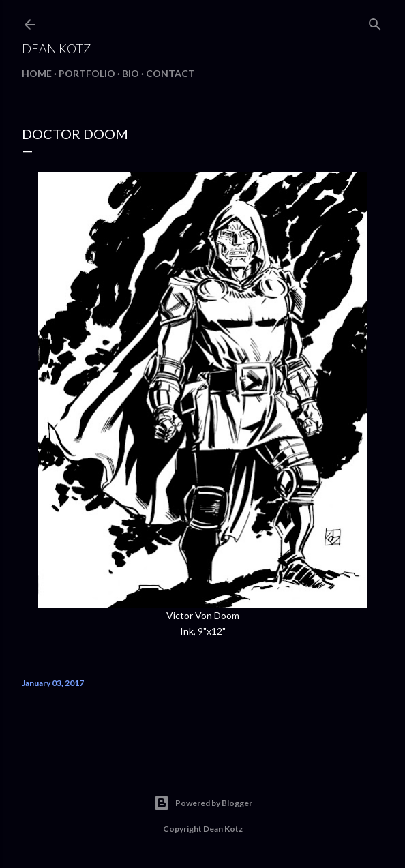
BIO (131, 73)
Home (37, 73)
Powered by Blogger (203, 803)
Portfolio (87, 73)
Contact (170, 73)
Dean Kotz (56, 48)
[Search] (375, 21)
